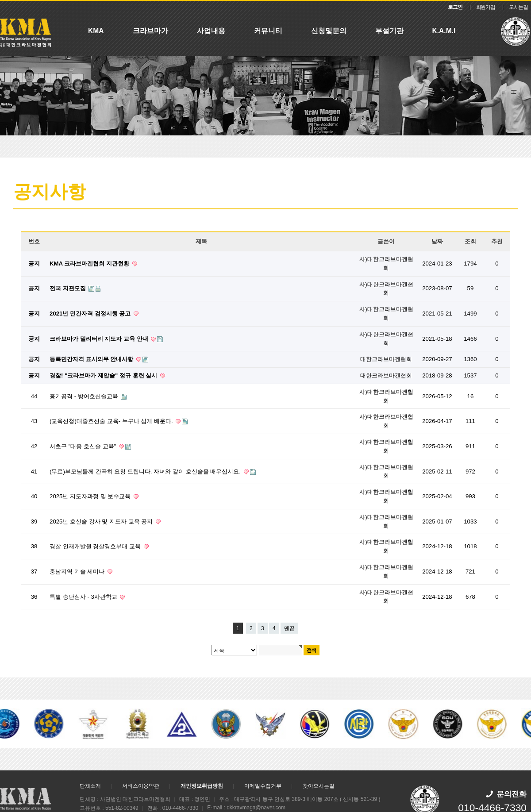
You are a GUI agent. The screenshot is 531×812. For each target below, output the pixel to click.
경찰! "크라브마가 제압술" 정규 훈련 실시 (104, 375)
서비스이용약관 (141, 786)
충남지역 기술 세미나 (78, 571)
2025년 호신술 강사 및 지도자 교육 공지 (102, 521)
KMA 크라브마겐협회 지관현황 (90, 264)
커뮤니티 (268, 31)
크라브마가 (150, 31)
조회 (470, 241)
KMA (96, 31)
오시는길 (518, 7)
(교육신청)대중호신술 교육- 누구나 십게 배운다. (112, 421)
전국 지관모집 (68, 288)
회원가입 (486, 7)
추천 (497, 241)
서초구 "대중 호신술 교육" (84, 446)
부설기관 (389, 31)
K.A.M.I (444, 31)
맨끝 (289, 628)
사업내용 (211, 31)
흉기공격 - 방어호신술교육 (85, 396)
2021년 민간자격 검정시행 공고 (91, 314)
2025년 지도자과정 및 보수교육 (91, 496)
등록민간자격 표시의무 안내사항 (92, 359)
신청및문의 (329, 31)
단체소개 (90, 786)
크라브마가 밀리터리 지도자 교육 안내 (100, 339)
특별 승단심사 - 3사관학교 (84, 597)
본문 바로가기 (0, 1)
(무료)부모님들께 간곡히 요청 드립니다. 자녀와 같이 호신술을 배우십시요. (146, 471)
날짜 (437, 241)
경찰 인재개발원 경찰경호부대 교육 (96, 546)
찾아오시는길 (319, 786)
